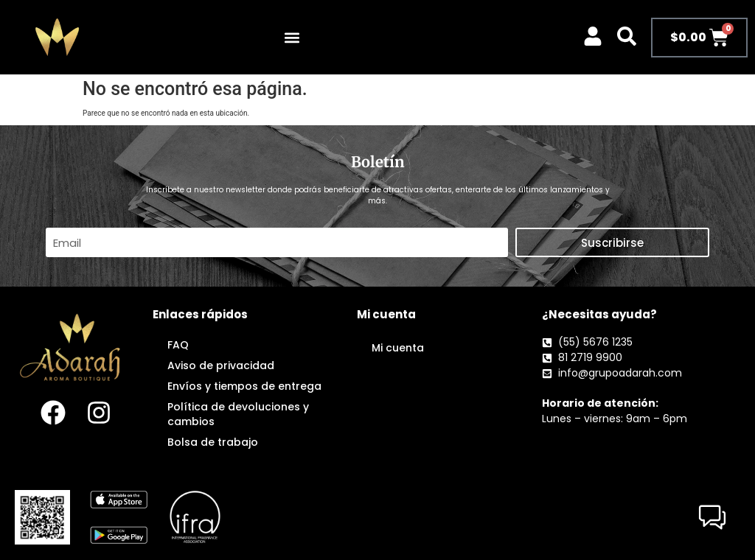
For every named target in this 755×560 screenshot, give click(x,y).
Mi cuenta (398, 348)
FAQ (178, 345)
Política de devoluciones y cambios (238, 414)
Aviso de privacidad (221, 365)
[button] (292, 37)
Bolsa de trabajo (213, 442)
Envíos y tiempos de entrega (244, 386)
